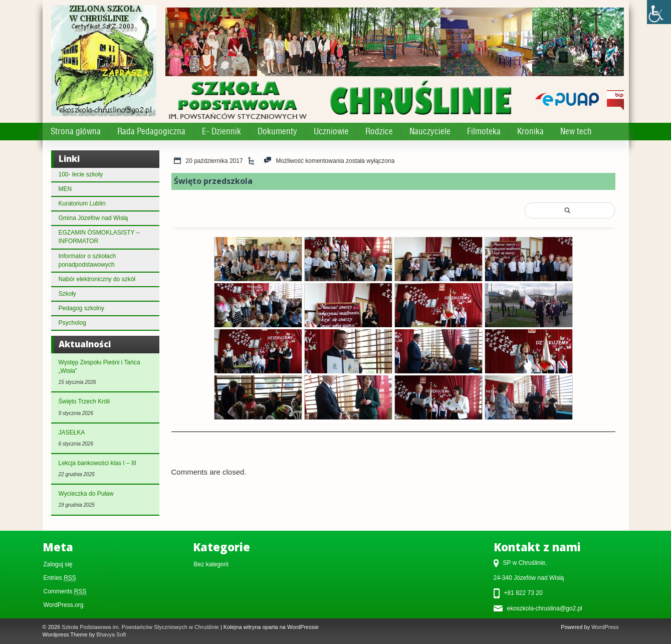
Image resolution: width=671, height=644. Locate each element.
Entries (60, 578)
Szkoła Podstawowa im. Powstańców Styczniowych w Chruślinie (140, 627)
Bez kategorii (211, 564)
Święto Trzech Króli (84, 401)
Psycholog (72, 323)
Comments (65, 592)
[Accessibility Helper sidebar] (659, 12)
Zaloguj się (58, 564)
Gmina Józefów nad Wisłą (93, 218)
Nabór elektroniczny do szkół (97, 279)
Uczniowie (331, 131)
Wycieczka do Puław (86, 494)
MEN (65, 189)
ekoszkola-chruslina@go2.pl (545, 608)
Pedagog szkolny (81, 308)
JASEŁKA (72, 433)
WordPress (605, 627)
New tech (576, 131)
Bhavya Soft (111, 634)
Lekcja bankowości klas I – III (97, 463)
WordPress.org (64, 605)
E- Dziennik (221, 131)
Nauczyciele (430, 131)
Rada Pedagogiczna (151, 131)
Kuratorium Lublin (82, 203)
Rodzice (379, 131)
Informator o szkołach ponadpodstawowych (87, 260)
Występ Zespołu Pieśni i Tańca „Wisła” (99, 367)
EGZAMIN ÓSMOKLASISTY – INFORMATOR (99, 237)
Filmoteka (484, 131)
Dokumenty (277, 131)
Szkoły (67, 294)
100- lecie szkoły (81, 174)
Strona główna (76, 131)
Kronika (530, 131)
